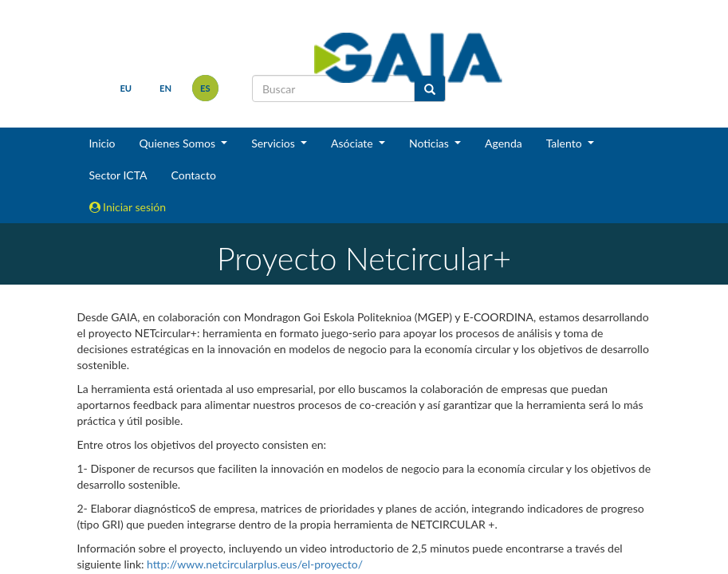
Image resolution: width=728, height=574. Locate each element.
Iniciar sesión (128, 207)
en (165, 88)
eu (126, 88)
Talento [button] (566, 143)
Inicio (102, 143)
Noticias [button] (431, 143)
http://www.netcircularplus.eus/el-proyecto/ (255, 564)
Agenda (504, 143)
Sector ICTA (118, 175)
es (205, 88)
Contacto (193, 175)
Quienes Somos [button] (178, 143)
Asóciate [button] (353, 143)
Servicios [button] (274, 143)
